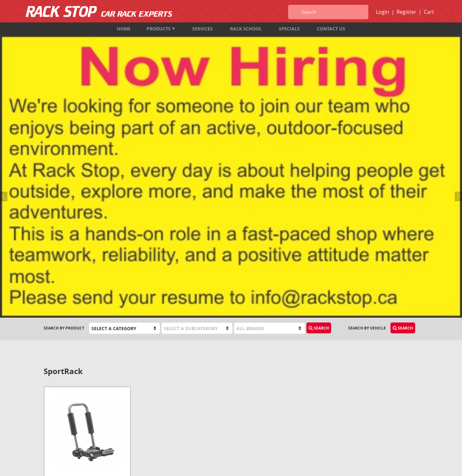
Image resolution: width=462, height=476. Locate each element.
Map (48, 433)
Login (383, 12)
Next (457, 69)
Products (161, 29)
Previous (5, 69)
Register (406, 12)
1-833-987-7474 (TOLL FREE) (70, 416)
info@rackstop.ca (63, 425)
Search (319, 116)
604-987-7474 (56, 407)
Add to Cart (107, 287)
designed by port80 (401, 466)
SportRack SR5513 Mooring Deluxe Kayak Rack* (82, 273)
